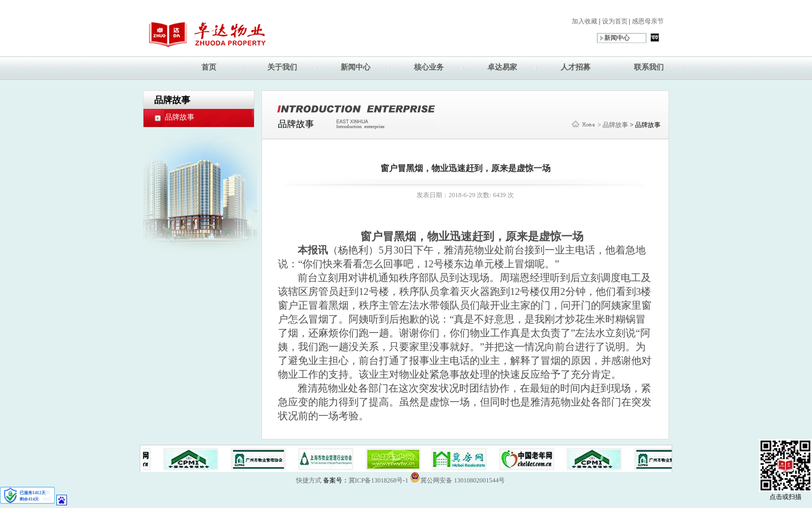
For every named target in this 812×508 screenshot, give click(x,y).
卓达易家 (502, 67)
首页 (209, 67)
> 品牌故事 (613, 125)
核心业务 (429, 67)
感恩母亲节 (647, 21)
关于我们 (282, 67)
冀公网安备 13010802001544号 (457, 477)
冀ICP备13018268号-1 (379, 480)
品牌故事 (180, 117)
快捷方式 (309, 480)
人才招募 (576, 67)
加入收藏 (585, 21)
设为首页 (614, 21)
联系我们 (649, 67)
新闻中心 (356, 67)
